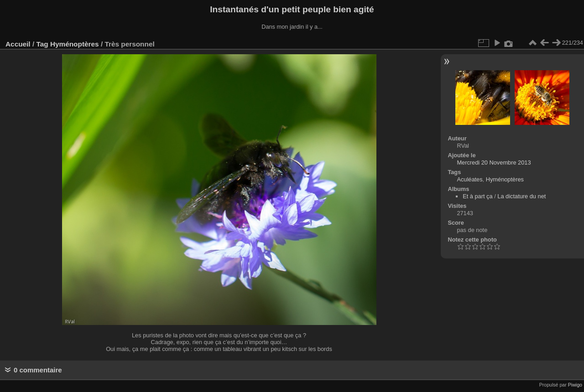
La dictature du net (521, 196)
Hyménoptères (75, 44)
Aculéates (469, 179)
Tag (42, 44)
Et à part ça (477, 196)
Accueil (18, 44)
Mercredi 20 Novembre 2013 (494, 162)
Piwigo (575, 385)
